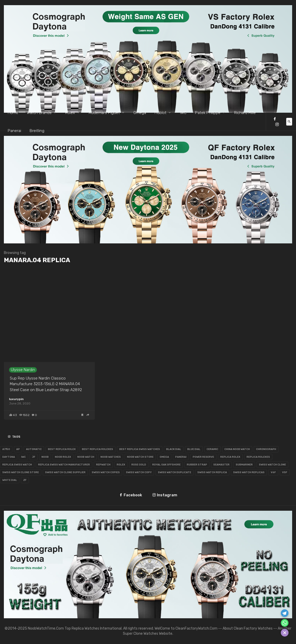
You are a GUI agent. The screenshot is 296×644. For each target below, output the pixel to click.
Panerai (14, 131)
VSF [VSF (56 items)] (285, 472)
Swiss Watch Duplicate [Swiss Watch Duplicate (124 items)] (175, 472)
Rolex (70, 113)
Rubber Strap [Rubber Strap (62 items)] (197, 465)
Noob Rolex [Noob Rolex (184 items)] (63, 457)
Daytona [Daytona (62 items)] (9, 457)
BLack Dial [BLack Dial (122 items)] (174, 449)
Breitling (37, 131)
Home (13, 113)
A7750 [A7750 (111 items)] (6, 449)
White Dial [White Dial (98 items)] (10, 480)
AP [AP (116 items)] (18, 449)
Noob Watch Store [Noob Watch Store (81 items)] (140, 457)
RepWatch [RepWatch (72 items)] (103, 465)
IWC (183, 113)
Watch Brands (39, 113)
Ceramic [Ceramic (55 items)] (212, 449)
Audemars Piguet (104, 113)
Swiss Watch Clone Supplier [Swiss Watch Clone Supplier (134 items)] (65, 472)
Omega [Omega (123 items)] (164, 457)
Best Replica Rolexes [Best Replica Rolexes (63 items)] (98, 449)
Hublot (160, 113)
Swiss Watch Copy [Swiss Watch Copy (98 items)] (139, 472)
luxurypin (16, 399)
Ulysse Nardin (23, 370)
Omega (140, 113)
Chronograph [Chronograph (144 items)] (266, 449)
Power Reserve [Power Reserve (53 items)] (203, 457)
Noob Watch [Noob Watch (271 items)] (86, 457)
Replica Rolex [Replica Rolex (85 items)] (230, 457)
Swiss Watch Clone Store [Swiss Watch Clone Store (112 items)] (21, 472)
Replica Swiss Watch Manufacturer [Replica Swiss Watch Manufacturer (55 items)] (64, 465)
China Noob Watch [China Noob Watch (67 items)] (237, 449)
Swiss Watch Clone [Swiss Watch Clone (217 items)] (272, 465)
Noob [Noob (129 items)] (45, 457)
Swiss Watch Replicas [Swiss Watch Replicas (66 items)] (249, 472)
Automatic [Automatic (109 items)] (34, 449)
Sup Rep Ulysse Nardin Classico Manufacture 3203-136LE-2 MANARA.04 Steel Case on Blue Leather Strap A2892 (46, 384)
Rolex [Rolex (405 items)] (121, 465)
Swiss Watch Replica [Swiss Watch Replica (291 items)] (212, 472)
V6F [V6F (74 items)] (273, 472)
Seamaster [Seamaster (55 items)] (221, 465)
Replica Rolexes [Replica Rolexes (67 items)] (258, 457)
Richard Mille (245, 113)
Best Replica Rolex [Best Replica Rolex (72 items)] (62, 449)
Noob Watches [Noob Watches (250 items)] (111, 457)
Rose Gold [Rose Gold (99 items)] (139, 465)
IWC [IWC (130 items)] (23, 457)
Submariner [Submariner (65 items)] (244, 465)
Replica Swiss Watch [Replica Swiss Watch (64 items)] (17, 465)
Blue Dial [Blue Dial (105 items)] (194, 449)
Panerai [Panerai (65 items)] (181, 457)
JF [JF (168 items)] (34, 457)
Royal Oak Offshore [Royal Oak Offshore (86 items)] (166, 465)
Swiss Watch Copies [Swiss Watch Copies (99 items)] (106, 472)
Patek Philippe (208, 113)
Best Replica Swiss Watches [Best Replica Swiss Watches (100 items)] (140, 449)
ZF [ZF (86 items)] (25, 480)
